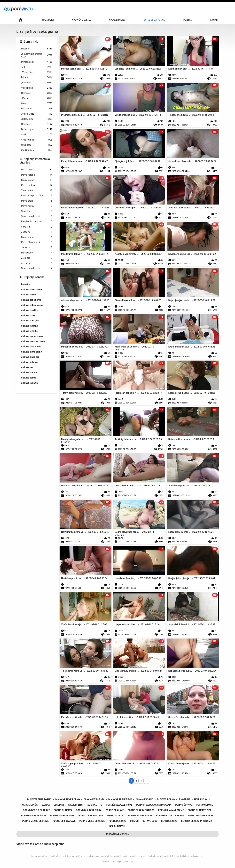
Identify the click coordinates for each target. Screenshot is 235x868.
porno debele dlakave (36, 810)
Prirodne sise (37, 62)
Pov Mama (37, 109)
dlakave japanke (29, 326)
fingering (184, 799)
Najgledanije (117, 20)
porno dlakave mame (171, 810)
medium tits (76, 805)
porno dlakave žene (91, 816)
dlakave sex (27, 367)
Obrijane (37, 124)
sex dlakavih (117, 826)
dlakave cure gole (30, 321)
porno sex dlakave (64, 821)
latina (46, 805)
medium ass (37, 150)
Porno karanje (37, 175)
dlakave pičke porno (31, 352)
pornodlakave (117, 821)
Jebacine (37, 232)
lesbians (59, 805)
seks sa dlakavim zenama (197, 821)
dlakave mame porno (32, 336)
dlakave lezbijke (29, 331)
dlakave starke (29, 378)
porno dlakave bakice (141, 810)
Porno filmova (37, 170)
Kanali (214, 20)
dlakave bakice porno (32, 305)
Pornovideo (37, 253)
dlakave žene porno (67, 799)
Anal (37, 135)
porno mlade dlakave (35, 821)
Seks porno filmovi (37, 216)
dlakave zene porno (39, 799)
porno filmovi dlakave (170, 816)
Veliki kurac (37, 88)
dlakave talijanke (30, 383)
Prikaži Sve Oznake (118, 834)
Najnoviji (48, 20)
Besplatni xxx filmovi (37, 222)
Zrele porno (37, 191)
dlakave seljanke (30, 362)
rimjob (134, 821)
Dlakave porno (109, 862)
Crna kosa (37, 145)
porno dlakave (115, 810)
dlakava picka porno (31, 290)
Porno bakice (37, 206)
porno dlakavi (116, 816)
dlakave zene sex (94, 799)
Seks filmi (37, 227)
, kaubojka (37, 83)
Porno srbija (37, 201)
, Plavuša (37, 98)
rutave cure (150, 821)
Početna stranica (20, 20)
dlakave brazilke (30, 310)
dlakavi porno (166, 799)
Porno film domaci (37, 242)
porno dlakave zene (62, 816)
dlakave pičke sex (30, 357)
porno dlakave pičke (34, 816)
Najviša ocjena (81, 20)
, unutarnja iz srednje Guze (37, 55)
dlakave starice (29, 372)
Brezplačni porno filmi (37, 196)
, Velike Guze (37, 114)
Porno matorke (37, 185)
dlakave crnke (28, 316)
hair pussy (201, 799)
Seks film (37, 211)
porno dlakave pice (200, 810)
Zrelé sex (37, 258)
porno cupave (204, 805)
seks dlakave (169, 821)
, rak (37, 67)
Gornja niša (31, 42)
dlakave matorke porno (33, 341)
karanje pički (30, 805)
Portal (188, 20)
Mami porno (37, 237)
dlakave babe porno (31, 300)
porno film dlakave (140, 816)
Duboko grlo (37, 129)
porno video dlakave (92, 821)
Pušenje (37, 49)
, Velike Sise (37, 72)
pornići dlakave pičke (119, 805)
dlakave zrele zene (120, 799)
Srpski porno (37, 180)
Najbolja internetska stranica (35, 161)
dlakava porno (28, 295)
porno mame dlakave (200, 816)
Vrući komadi (37, 140)
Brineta (37, 77)
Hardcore (37, 93)
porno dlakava (63, 810)
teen (37, 103)
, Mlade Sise (37, 119)
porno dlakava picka (89, 810)
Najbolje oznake (34, 277)
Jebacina (37, 248)
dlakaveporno (144, 799)
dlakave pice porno (31, 347)
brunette (26, 284)
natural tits (94, 805)
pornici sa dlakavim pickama (154, 805)
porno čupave (184, 805)
